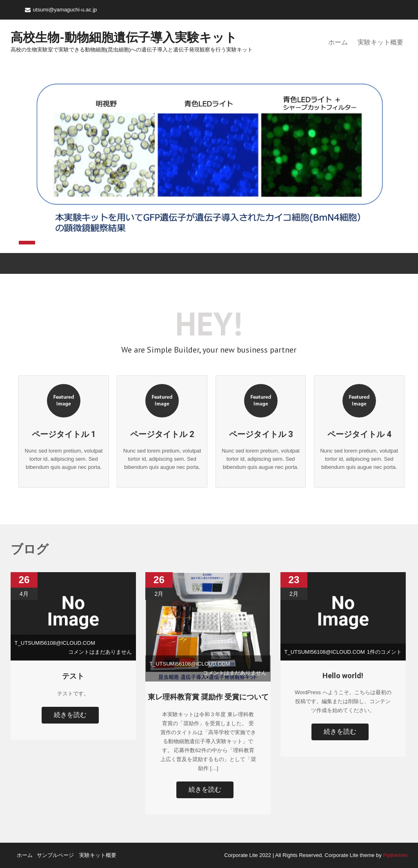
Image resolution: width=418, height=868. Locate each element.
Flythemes (395, 855)
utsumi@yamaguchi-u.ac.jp (65, 10)
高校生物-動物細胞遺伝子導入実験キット (124, 37)
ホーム (338, 42)
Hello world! (343, 676)
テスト (73, 676)
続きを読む (70, 715)
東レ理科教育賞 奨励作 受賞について (208, 697)
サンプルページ (55, 855)
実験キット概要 (380, 42)
